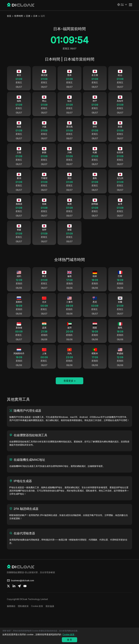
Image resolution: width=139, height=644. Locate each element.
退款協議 (50, 612)
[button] (122, 5)
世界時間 (19, 16)
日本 (35, 16)
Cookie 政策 (37, 612)
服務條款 (11, 612)
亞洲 (28, 16)
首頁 (9, 16)
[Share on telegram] (19, 592)
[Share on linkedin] (14, 592)
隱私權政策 (23, 612)
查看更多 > (70, 387)
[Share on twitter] (8, 592)
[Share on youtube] (25, 592)
